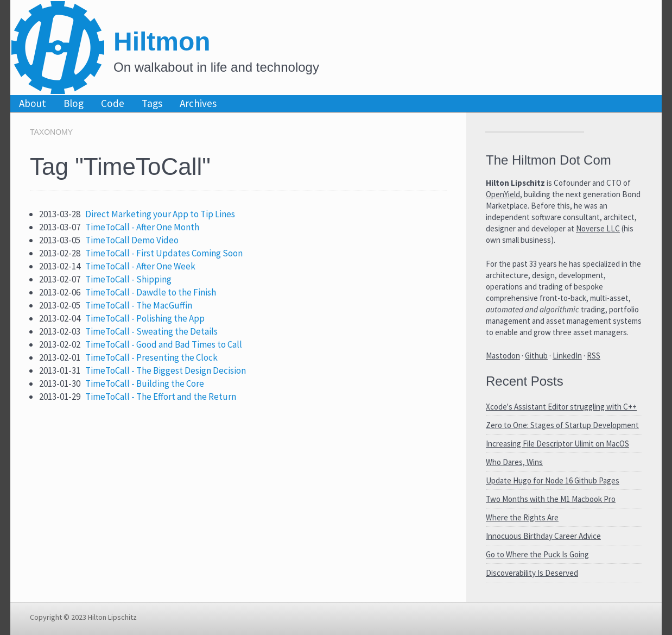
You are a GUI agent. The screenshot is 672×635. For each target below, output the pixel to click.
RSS (594, 356)
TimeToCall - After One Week (140, 266)
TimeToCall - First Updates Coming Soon (164, 253)
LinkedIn (567, 356)
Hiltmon (162, 42)
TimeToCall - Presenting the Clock (151, 357)
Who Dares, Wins (514, 462)
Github (536, 356)
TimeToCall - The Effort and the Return (161, 397)
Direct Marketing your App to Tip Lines (160, 214)
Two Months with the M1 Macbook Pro (551, 499)
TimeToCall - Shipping (128, 279)
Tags (152, 103)
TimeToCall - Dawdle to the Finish (151, 292)
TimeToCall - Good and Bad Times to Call (164, 344)
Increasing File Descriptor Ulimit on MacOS (557, 444)
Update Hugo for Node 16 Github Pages (553, 480)
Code (113, 103)
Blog (74, 103)
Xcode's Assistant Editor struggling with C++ (561, 407)
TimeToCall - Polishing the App (145, 318)
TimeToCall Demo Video (132, 240)
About (33, 103)
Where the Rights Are (522, 517)
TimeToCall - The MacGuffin (139, 305)
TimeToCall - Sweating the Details (151, 331)
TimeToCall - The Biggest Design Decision (166, 370)
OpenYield (503, 194)
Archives (198, 103)
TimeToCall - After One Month (142, 227)
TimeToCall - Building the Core (145, 383)
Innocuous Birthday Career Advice (543, 536)
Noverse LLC (598, 228)
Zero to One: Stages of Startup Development (562, 425)
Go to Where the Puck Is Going (537, 554)
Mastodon (503, 356)
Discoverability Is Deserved (532, 573)
